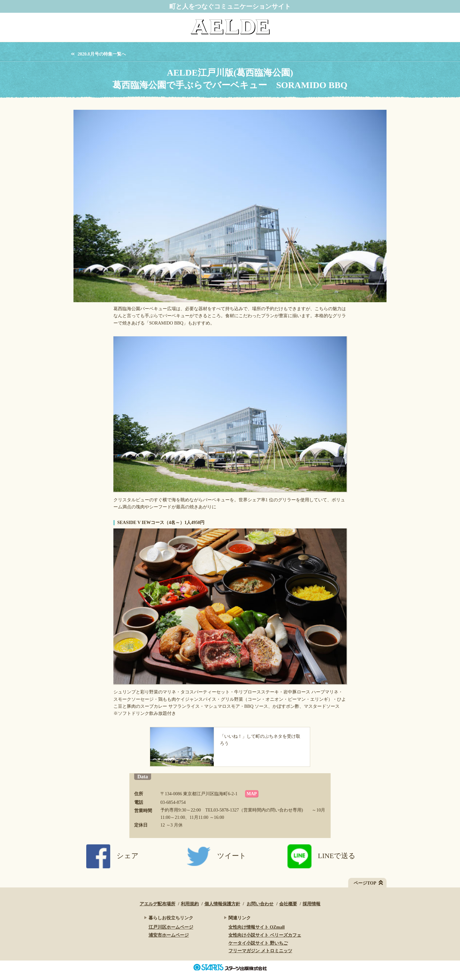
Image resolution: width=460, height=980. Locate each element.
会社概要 (288, 904)
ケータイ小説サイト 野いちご (258, 943)
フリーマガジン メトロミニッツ (260, 951)
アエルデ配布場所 (157, 904)
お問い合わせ (260, 904)
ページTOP (365, 883)
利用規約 (190, 904)
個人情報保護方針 (222, 904)
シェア (112, 856)
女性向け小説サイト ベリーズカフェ (265, 935)
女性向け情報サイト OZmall (257, 927)
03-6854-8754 (173, 802)
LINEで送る (322, 856)
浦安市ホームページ (169, 935)
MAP (252, 794)
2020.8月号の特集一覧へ (102, 54)
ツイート (217, 856)
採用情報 (311, 904)
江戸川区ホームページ (171, 927)
